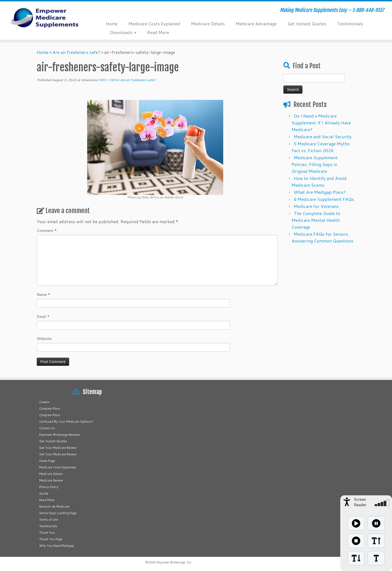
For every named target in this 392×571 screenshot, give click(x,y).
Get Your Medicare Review (58, 448)
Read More (158, 32)
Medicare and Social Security (323, 136)
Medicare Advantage (256, 24)
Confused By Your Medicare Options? (66, 422)
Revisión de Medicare (54, 506)
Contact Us (47, 428)
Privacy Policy (49, 487)
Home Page (47, 461)
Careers (45, 402)
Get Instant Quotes (307, 24)
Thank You (47, 533)
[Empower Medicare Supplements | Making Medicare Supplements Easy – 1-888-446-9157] (45, 18)
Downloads (123, 32)
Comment (47, 231)
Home (112, 24)
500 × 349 (107, 80)
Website (44, 339)
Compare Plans (50, 409)
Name (44, 294)
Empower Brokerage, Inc (174, 562)
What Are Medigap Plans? (320, 192)
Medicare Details (208, 24)
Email (43, 317)
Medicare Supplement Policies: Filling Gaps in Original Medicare (315, 164)
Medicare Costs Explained (154, 24)
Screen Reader (360, 502)
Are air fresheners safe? (76, 52)
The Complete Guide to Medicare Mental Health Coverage (316, 220)
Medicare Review (51, 480)
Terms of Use (49, 520)
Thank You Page (51, 539)
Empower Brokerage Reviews (60, 435)
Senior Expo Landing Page (58, 513)
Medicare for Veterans (316, 206)
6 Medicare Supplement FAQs (324, 199)
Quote (44, 493)
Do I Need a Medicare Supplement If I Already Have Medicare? (321, 123)
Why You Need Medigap (57, 546)
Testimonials (350, 24)
